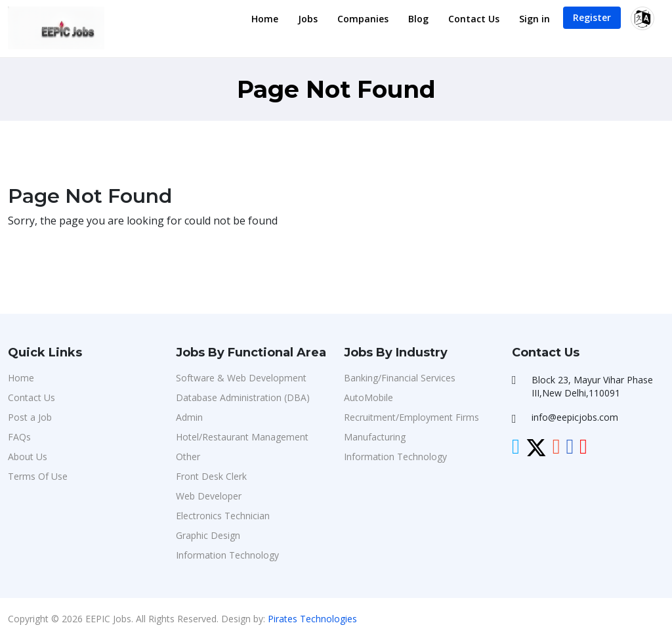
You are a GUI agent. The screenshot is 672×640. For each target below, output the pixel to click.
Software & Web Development (241, 378)
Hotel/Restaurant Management (242, 437)
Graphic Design (208, 535)
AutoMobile (368, 397)
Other (188, 457)
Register (592, 17)
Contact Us (474, 19)
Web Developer (209, 496)
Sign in (535, 19)
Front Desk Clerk (211, 476)
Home (265, 19)
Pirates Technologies (312, 619)
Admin (189, 417)
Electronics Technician (223, 516)
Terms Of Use (38, 476)
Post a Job (30, 417)
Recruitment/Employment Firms (411, 417)
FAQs (19, 437)
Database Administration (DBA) (243, 397)
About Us (28, 457)
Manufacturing (375, 437)
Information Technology (227, 555)
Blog (418, 19)
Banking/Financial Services (400, 378)
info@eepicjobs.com (575, 417)
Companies (363, 19)
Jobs (308, 19)
